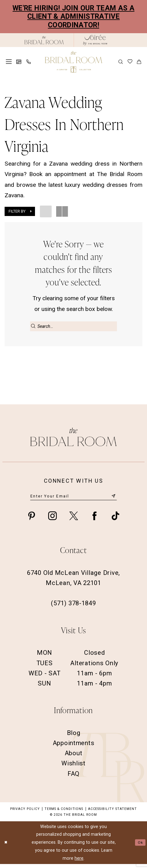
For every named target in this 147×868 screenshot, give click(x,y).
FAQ (73, 778)
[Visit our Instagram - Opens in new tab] (52, 520)
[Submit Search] (33, 326)
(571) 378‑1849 (73, 607)
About (74, 757)
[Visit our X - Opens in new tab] (74, 520)
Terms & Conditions (64, 813)
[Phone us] (28, 62)
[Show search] (121, 62)
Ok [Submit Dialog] (140, 846)
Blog (74, 737)
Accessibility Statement (112, 813)
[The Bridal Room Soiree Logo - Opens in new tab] (95, 40)
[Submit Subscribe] (113, 499)
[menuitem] (9, 62)
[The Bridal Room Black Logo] (44, 40)
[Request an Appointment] (19, 62)
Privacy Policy (25, 813)
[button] (9, 62)
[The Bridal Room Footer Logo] (73, 440)
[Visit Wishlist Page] (130, 62)
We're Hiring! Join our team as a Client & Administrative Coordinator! (73, 17)
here (79, 862)
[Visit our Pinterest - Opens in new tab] (32, 520)
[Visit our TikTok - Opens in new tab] (115, 520)
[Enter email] (73, 500)
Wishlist (73, 768)
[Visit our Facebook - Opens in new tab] (95, 520)
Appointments (74, 747)
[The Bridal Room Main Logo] (73, 62)
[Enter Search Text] (73, 326)
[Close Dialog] (7, 847)
